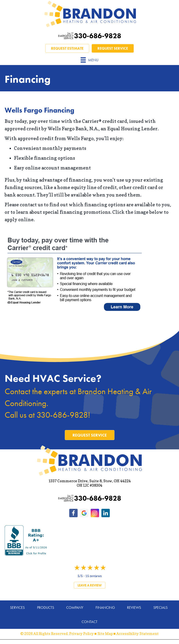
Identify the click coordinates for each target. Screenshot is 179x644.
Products (46, 608)
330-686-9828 (90, 36)
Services (17, 608)
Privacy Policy (81, 634)
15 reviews (93, 576)
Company (75, 608)
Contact (89, 622)
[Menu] (89, 60)
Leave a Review (90, 585)
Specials (160, 608)
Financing (105, 608)
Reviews (134, 608)
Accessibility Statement (138, 634)
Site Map (105, 634)
